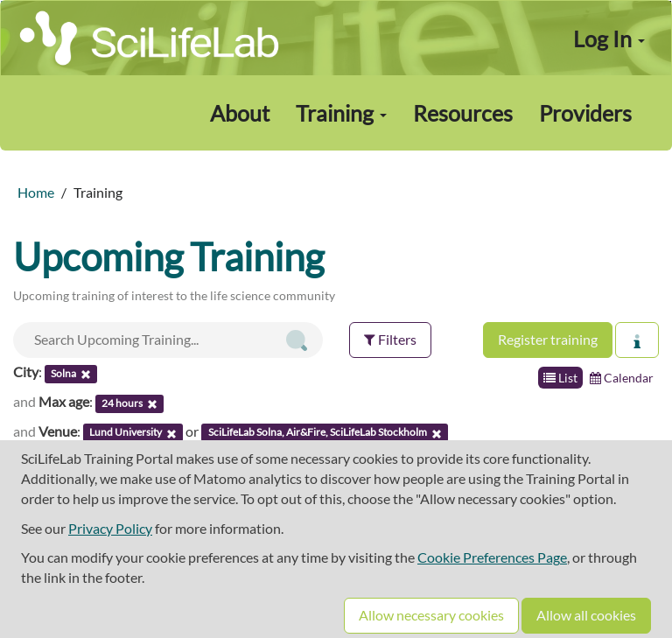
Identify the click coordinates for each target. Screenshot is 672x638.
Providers (585, 113)
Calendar (622, 378)
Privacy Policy (110, 528)
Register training (548, 339)
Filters (390, 339)
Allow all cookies (586, 615)
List (560, 378)
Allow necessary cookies (431, 615)
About (240, 113)
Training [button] (341, 113)
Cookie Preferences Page (492, 557)
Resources (463, 113)
